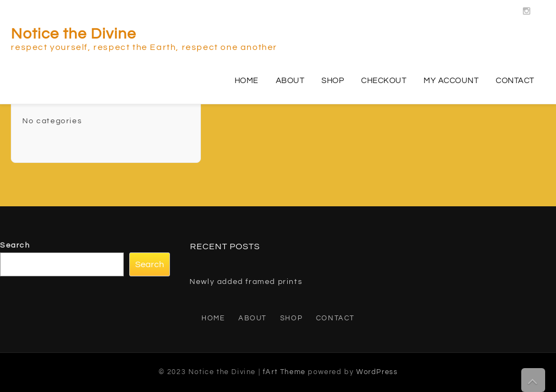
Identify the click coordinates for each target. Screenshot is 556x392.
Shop (333, 81)
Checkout (384, 81)
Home (247, 81)
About (290, 81)
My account (451, 81)
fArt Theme (284, 372)
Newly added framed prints (246, 282)
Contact (515, 81)
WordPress (377, 372)
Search (15, 245)
